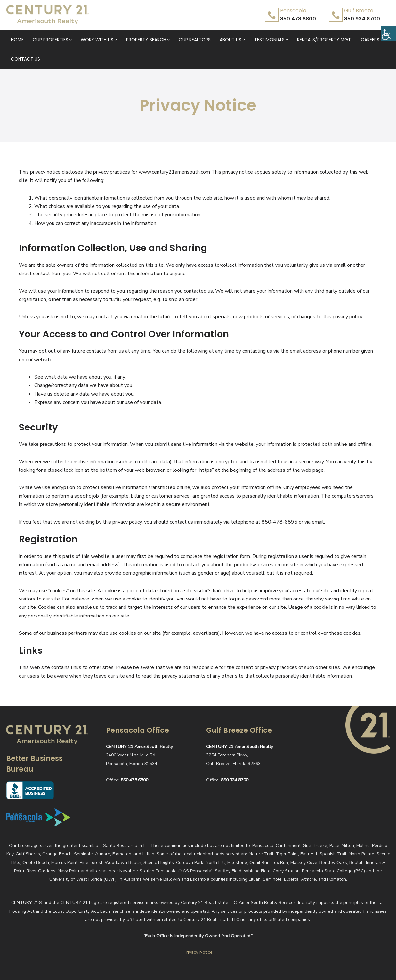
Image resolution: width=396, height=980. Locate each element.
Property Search (136, 40)
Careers (340, 40)
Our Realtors (179, 40)
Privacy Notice (198, 933)
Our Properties (48, 40)
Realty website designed (337, 970)
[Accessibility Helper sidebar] (388, 30)
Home (17, 40)
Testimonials (247, 40)
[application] (65, 40)
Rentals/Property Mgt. (297, 40)
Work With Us (90, 40)
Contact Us (371, 40)
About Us (212, 40)
